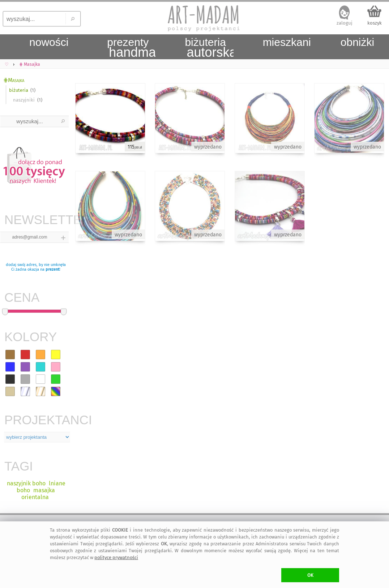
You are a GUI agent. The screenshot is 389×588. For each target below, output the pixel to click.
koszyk (375, 23)
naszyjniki (24, 100)
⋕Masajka (14, 80)
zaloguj (345, 23)
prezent (52, 269)
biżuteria (19, 90)
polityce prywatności (116, 557)
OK (310, 575)
